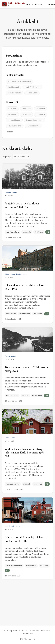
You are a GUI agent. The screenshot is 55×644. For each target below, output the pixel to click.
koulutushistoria (15, 126)
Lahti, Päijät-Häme (32, 87)
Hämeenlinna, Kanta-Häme (19, 81)
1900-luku (41, 109)
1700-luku (12, 109)
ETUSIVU (29, 4)
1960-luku (41, 114)
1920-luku (12, 114)
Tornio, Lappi (32, 93)
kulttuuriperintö (33, 126)
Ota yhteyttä (28, 639)
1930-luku (26, 114)
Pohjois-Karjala (14, 93)
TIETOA (52, 4)
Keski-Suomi (13, 87)
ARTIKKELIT (41, 4)
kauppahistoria (14, 120)
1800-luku (26, 109)
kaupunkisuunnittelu (35, 120)
